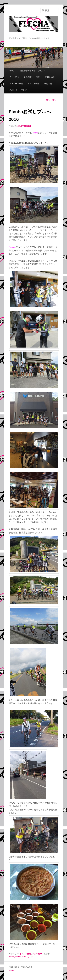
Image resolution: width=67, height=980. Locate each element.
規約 (38, 77)
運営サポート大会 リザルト (33, 71)
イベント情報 (25, 954)
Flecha (12, 971)
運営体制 (48, 84)
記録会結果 (50, 77)
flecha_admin (15, 957)
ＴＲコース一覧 (16, 84)
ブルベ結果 (37, 954)
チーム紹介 (14, 77)
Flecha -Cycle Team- (34, 26)
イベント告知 (33, 84)
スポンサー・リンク (18, 90)
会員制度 (28, 77)
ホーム (12, 71)
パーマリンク (28, 957)
